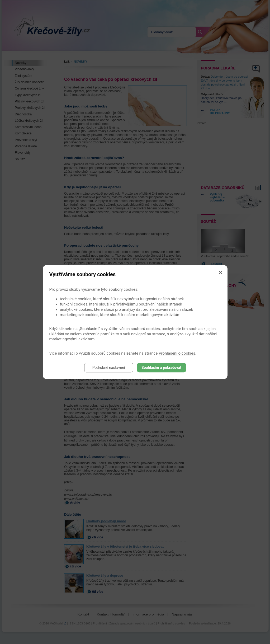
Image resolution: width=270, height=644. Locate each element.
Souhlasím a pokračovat (161, 368)
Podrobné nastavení (109, 368)
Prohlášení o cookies (177, 353)
